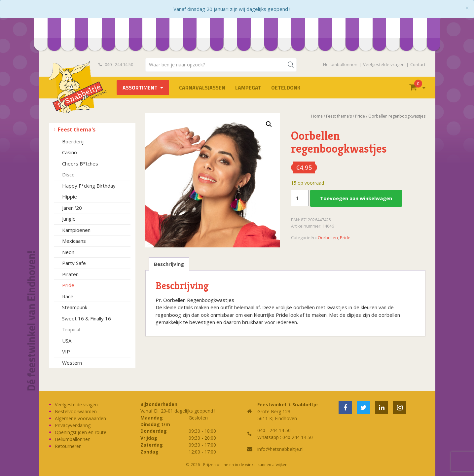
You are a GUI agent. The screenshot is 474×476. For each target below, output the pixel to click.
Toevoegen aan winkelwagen (356, 198)
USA (67, 341)
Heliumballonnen (340, 64)
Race (68, 296)
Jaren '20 (72, 208)
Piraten (70, 274)
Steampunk (75, 307)
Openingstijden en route (81, 432)
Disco (68, 174)
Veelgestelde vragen (384, 64)
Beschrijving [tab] (169, 264)
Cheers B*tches (80, 164)
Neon (68, 252)
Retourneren (68, 446)
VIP (66, 351)
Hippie (70, 197)
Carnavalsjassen (202, 88)
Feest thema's (77, 129)
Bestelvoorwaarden (76, 411)
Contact (418, 64)
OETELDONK (286, 88)
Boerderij (73, 141)
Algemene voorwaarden (80, 418)
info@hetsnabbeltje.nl (280, 449)
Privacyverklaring (73, 425)
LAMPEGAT (248, 88)
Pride (68, 285)
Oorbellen (328, 238)
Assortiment (140, 88)
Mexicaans (74, 241)
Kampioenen (76, 230)
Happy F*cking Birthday (89, 186)
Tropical (71, 329)
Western (72, 363)
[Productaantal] (300, 198)
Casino (70, 152)
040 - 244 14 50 (116, 64)
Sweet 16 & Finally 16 (87, 318)
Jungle (69, 219)
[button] (269, 124)
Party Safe (74, 263)
